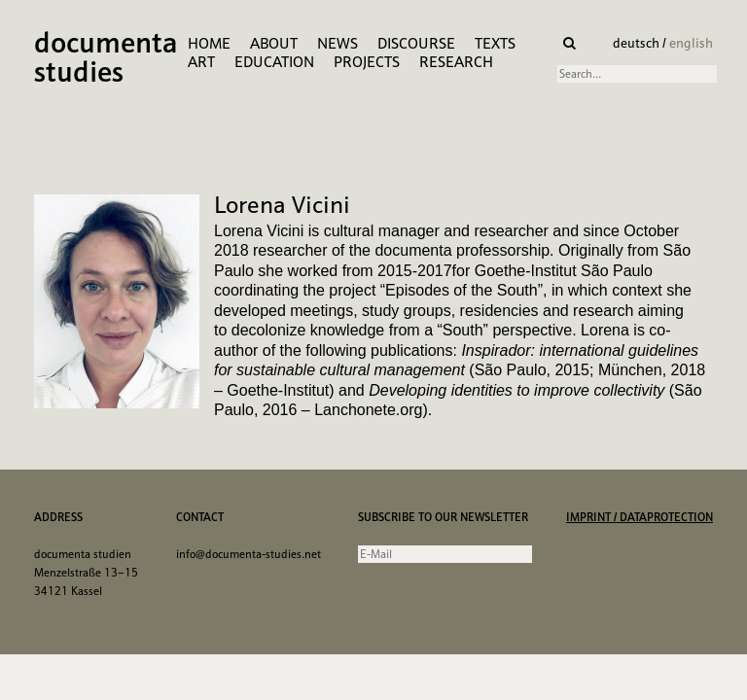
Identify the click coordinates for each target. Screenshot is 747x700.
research (456, 62)
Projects (367, 62)
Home (209, 43)
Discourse (416, 43)
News (338, 43)
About (274, 43)
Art (201, 62)
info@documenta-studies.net (249, 554)
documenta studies (106, 59)
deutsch (638, 43)
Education (274, 62)
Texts (495, 43)
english (691, 43)
